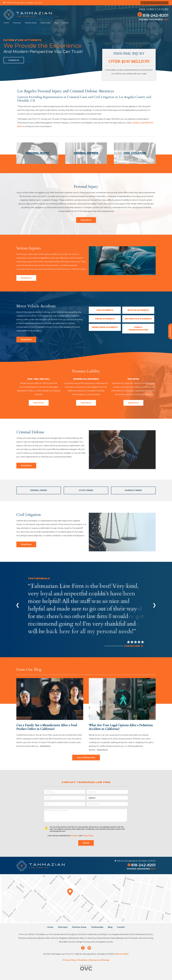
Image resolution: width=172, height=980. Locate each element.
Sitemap (105, 960)
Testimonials (45, 23)
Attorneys (17, 23)
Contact (65, 23)
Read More (86, 220)
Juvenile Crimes (133, 490)
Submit (86, 843)
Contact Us (14, 60)
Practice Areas (31, 23)
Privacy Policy (88, 836)
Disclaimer (74, 836)
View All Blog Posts (86, 758)
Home (6, 23)
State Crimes (86, 490)
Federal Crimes (39, 490)
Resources (95, 960)
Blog (56, 23)
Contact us (137, 123)
